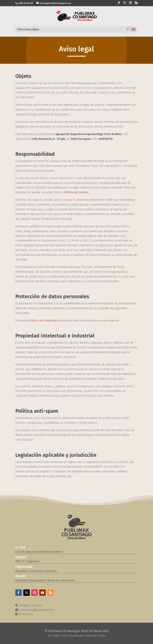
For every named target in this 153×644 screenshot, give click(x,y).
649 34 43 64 (26, 3)
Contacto (57, 552)
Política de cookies (96, 636)
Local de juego (23, 552)
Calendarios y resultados (43, 571)
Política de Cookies (76, 192)
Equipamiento (38, 580)
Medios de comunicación (61, 580)
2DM (18, 561)
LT (23, 561)
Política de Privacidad (44, 321)
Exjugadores (33, 561)
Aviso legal (53, 636)
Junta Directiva (41, 552)
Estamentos (22, 580)
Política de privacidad (72, 636)
